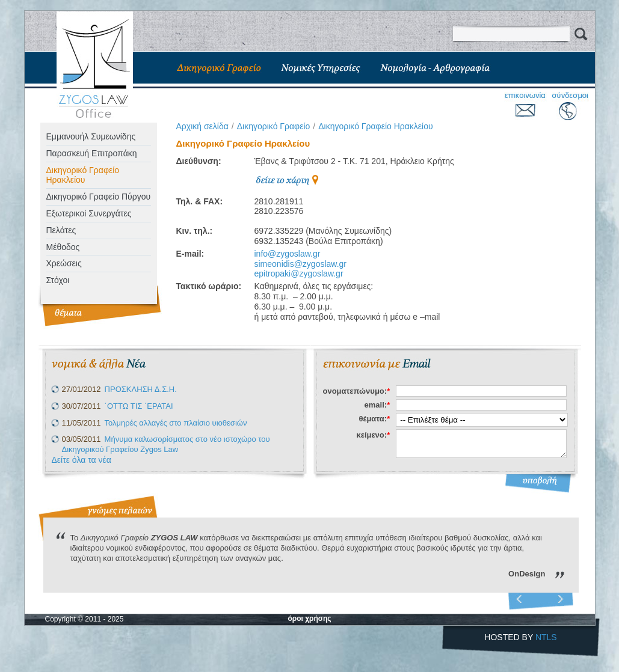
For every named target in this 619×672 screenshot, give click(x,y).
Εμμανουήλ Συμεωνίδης (91, 136)
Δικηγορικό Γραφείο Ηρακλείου (83, 175)
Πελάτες (61, 230)
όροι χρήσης (309, 619)
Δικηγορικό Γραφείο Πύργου (99, 197)
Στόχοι (58, 280)
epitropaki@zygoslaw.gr (299, 273)
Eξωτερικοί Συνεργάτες (89, 213)
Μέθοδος (63, 247)
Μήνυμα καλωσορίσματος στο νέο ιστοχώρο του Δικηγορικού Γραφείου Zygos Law (166, 444)
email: (377, 405)
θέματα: (375, 419)
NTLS (546, 637)
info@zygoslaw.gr (288, 254)
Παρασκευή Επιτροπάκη (92, 153)
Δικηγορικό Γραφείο (274, 126)
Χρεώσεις (64, 263)
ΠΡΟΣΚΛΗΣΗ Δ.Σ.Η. (141, 389)
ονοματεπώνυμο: (357, 391)
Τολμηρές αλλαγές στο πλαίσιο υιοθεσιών (176, 423)
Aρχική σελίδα (202, 126)
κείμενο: (373, 435)
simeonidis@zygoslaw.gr (301, 264)
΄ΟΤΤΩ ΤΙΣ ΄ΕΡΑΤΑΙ (139, 406)
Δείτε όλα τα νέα (82, 460)
